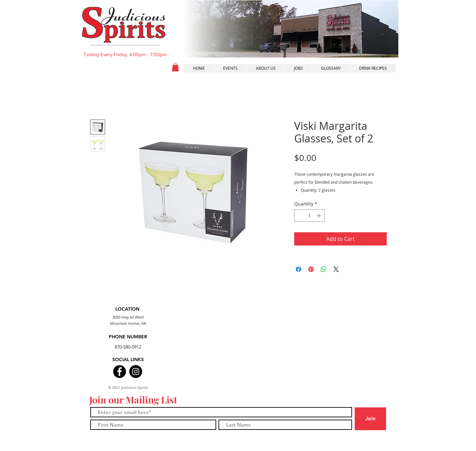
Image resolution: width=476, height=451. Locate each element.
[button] (175, 67)
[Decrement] (299, 216)
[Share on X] (336, 269)
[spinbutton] (309, 216)
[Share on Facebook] (298, 269)
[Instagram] (136, 372)
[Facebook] (119, 372)
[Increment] (319, 216)
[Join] (370, 419)
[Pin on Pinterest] (311, 269)
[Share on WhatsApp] (324, 269)
